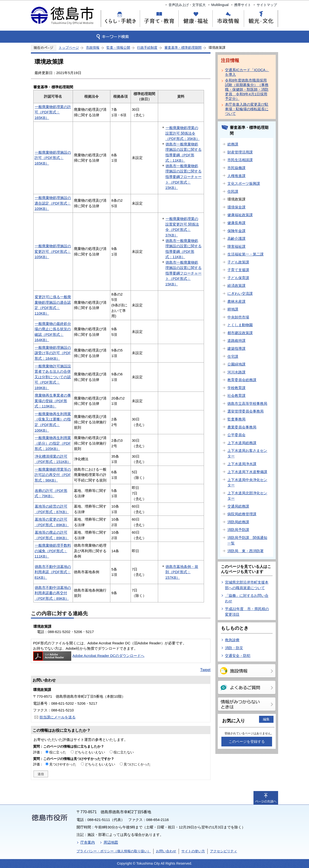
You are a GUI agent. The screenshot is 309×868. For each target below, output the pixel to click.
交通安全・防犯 (238, 656)
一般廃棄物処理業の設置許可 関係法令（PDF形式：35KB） (183, 133)
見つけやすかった (63, 764)
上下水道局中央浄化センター (247, 482)
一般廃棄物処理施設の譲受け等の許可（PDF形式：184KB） (53, 353)
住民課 (233, 191)
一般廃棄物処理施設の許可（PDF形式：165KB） (53, 158)
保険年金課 (236, 231)
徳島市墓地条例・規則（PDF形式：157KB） (182, 572)
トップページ (69, 48)
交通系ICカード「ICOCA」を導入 (247, 72)
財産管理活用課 (240, 152)
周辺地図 (111, 842)
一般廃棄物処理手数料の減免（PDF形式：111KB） (53, 551)
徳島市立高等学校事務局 (247, 403)
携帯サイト (243, 5)
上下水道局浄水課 (242, 464)
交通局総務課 (238, 506)
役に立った (58, 752)
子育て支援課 (238, 270)
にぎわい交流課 (240, 293)
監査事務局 (236, 419)
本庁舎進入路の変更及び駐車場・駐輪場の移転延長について (247, 109)
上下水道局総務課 (242, 443)
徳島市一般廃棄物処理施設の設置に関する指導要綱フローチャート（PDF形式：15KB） (183, 177)
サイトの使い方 (193, 851)
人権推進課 (236, 176)
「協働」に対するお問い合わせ (247, 598)
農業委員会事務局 (242, 427)
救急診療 (232, 640)
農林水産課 (236, 301)
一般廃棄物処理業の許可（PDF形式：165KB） (53, 112)
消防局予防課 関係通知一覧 (247, 540)
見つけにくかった (137, 764)
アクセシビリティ (224, 851)
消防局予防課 (238, 530)
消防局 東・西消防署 (246, 551)
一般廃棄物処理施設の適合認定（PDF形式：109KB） (53, 203)
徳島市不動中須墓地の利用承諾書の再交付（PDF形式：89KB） (53, 593)
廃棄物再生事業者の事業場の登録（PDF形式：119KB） (53, 401)
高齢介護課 (236, 238)
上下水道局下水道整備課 (247, 472)
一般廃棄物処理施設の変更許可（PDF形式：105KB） (53, 251)
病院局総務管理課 (242, 514)
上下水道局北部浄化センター (247, 496)
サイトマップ (267, 5)
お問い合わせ (166, 851)
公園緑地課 (236, 364)
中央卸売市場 (238, 317)
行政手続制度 (147, 48)
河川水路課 (236, 372)
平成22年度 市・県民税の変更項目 (247, 612)
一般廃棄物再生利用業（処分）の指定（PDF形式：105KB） (53, 443)
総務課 (233, 144)
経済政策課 (236, 286)
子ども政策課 (238, 262)
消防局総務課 (238, 522)
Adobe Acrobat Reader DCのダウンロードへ (89, 656)
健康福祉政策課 (240, 215)
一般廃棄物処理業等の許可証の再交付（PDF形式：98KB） (53, 475)
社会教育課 (236, 396)
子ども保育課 (238, 278)
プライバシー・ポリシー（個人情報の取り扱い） (114, 851)
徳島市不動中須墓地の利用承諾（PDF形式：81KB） (53, 572)
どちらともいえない (90, 752)
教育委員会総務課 (242, 380)
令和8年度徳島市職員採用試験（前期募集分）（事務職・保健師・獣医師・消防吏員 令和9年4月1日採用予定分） (247, 89)
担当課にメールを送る (57, 717)
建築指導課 (236, 348)
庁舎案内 (88, 842)
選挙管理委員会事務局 (246, 411)
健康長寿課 (236, 223)
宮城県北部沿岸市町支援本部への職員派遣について (247, 585)
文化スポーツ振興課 (244, 183)
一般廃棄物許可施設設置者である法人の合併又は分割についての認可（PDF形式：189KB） (53, 377)
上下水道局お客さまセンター (247, 453)
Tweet (205, 670)
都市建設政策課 (240, 333)
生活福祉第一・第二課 (246, 254)
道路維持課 (236, 341)
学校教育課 (236, 388)
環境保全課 (236, 207)
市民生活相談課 (240, 160)
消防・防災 (234, 648)
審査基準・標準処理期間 (183, 48)
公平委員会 (236, 435)
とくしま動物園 (240, 325)
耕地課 (233, 309)
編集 (266, 719)
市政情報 (93, 48)
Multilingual (220, 5)
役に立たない (124, 752)
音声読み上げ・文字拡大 (187, 5)
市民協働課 (236, 168)
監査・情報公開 (118, 48)
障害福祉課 (236, 246)
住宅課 (233, 356)
